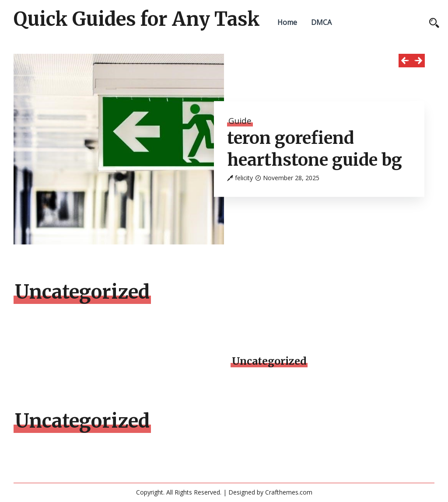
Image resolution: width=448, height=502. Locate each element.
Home (287, 22)
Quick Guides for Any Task (137, 19)
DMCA (321, 22)
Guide (240, 121)
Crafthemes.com (289, 492)
